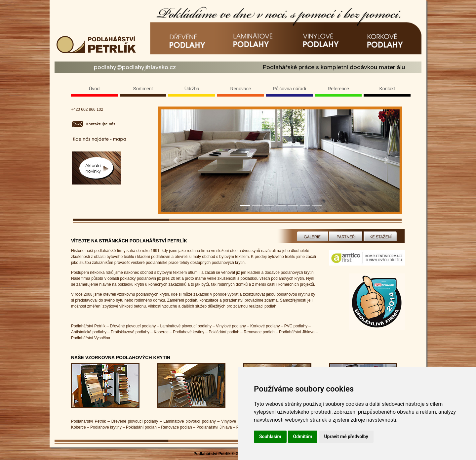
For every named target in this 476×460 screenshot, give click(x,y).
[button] (176, 160)
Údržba (192, 89)
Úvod (94, 89)
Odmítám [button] (303, 437)
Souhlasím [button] (270, 437)
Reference (338, 89)
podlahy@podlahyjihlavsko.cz (135, 67)
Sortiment (143, 89)
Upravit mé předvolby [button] (346, 437)
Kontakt (387, 89)
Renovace (240, 89)
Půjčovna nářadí (289, 89)
